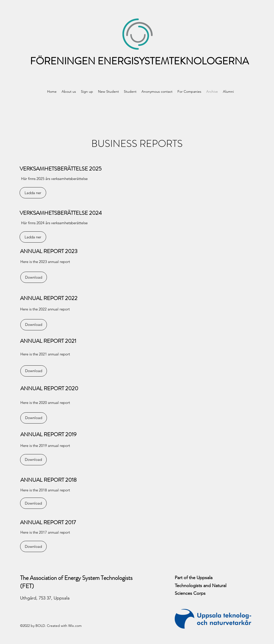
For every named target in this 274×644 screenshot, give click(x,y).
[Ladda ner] (33, 193)
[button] (69, 91)
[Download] (34, 277)
